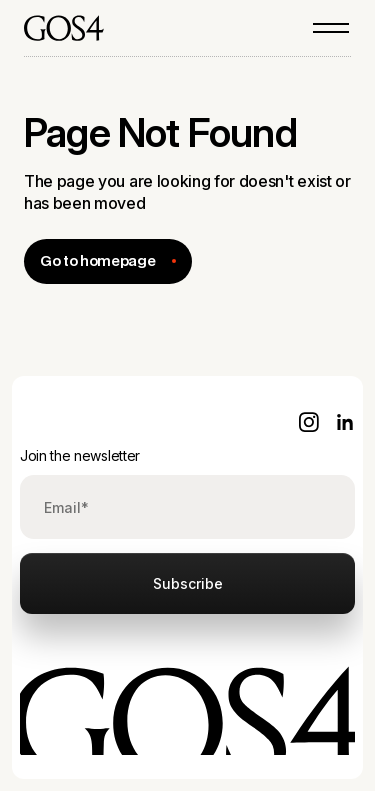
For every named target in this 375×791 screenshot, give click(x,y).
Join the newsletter (80, 455)
